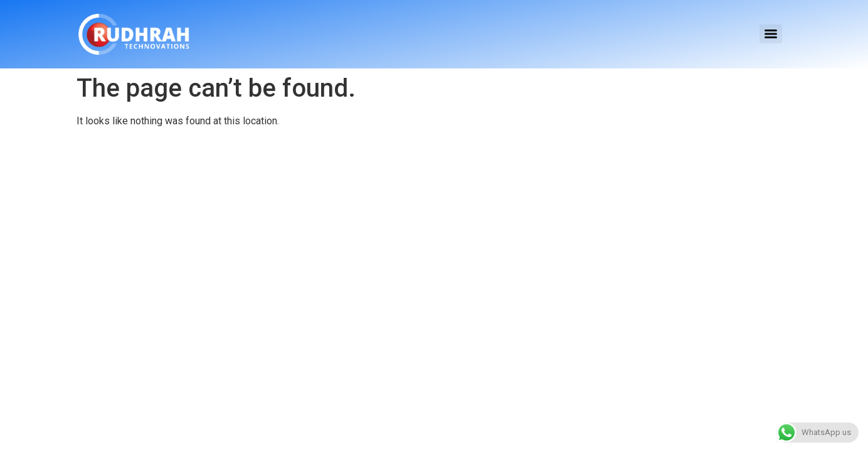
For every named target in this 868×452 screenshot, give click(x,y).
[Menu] (771, 34)
